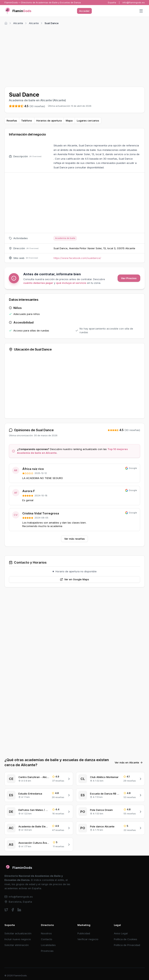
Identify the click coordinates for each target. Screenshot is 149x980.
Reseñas (12, 121)
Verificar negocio (88, 939)
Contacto (47, 939)
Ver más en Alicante (129, 762)
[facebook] (13, 910)
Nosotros (46, 933)
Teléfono (27, 121)
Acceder (84, 11)
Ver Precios (129, 278)
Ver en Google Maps (75, 579)
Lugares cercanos (88, 121)
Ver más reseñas (74, 539)
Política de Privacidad (127, 945)
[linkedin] (19, 910)
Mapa (69, 121)
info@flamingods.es (134, 3)
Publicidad (84, 933)
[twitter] (6, 910)
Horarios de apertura (49, 121)
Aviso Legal (121, 933)
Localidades (48, 945)
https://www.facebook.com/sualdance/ (77, 258)
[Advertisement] (75, 55)
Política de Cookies (126, 939)
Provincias (47, 951)
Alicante (18, 23)
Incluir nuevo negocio (18, 939)
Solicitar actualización (18, 933)
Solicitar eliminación (17, 945)
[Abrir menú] (141, 11)
